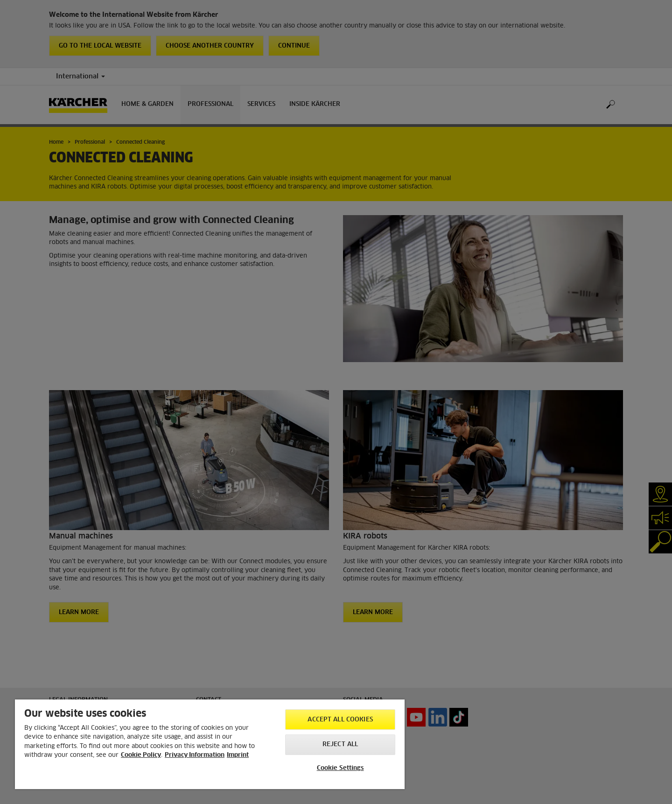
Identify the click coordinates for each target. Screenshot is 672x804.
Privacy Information (195, 755)
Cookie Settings (340, 768)
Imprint (238, 755)
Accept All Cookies (340, 720)
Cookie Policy (141, 755)
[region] (210, 744)
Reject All (340, 745)
